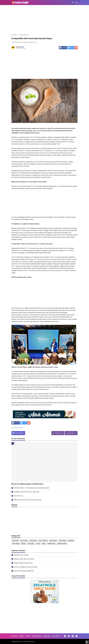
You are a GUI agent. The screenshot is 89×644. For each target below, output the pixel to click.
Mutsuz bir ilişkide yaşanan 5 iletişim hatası (27, 484)
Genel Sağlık (62, 541)
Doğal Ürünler (53, 541)
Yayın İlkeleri (56, 636)
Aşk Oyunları (33, 541)
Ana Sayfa (15, 636)
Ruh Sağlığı (31, 544)
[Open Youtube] (76, 636)
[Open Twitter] (69, 636)
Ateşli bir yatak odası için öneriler (24, 559)
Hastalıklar (71, 541)
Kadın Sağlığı (16, 544)
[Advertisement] (44, 20)
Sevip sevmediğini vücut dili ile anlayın (26, 567)
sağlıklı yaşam (51, 544)
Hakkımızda (47, 636)
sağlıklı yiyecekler (19, 428)
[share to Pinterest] (76, 48)
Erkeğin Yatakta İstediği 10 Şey (23, 563)
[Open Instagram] (73, 636)
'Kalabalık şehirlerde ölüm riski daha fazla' (27, 492)
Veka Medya (20, 47)
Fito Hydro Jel (18, 496)
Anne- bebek (24, 541)
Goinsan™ (33, 642)
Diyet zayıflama (43, 541)
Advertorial (15, 541)
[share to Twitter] (71, 48)
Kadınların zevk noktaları (21, 555)
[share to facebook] (63, 48)
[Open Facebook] (65, 636)
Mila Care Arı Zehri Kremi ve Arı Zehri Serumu (28, 500)
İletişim (22, 636)
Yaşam (38, 544)
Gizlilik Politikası (37, 636)
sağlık (44, 544)
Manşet (24, 544)
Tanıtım (28, 636)
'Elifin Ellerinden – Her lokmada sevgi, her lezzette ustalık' (32, 488)
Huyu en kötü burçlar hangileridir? (24, 571)
